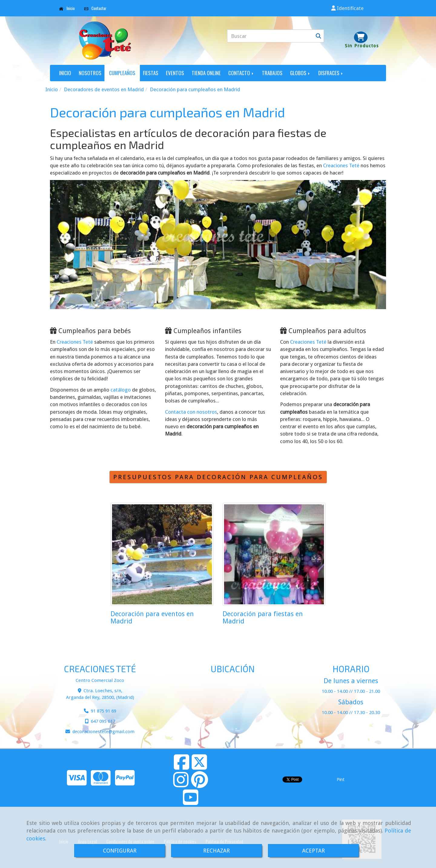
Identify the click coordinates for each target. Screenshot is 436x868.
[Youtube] (191, 802)
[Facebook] (182, 767)
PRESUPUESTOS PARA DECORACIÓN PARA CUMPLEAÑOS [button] (218, 477)
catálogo (121, 390)
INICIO (65, 73)
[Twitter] (199, 767)
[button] (347, 8)
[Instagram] (181, 785)
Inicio (67, 8)
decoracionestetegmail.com (103, 732)
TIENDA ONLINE (206, 73)
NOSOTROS (90, 73)
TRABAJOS (272, 73)
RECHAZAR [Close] (216, 851)
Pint (341, 780)
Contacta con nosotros (191, 412)
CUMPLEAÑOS (122, 73)
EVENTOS (175, 73)
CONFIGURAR (120, 851)
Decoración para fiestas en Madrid (263, 618)
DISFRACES (331, 73)
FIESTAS (151, 73)
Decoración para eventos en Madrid (152, 618)
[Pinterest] (200, 785)
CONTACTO (241, 73)
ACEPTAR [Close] (314, 851)
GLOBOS (300, 73)
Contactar (96, 8)
